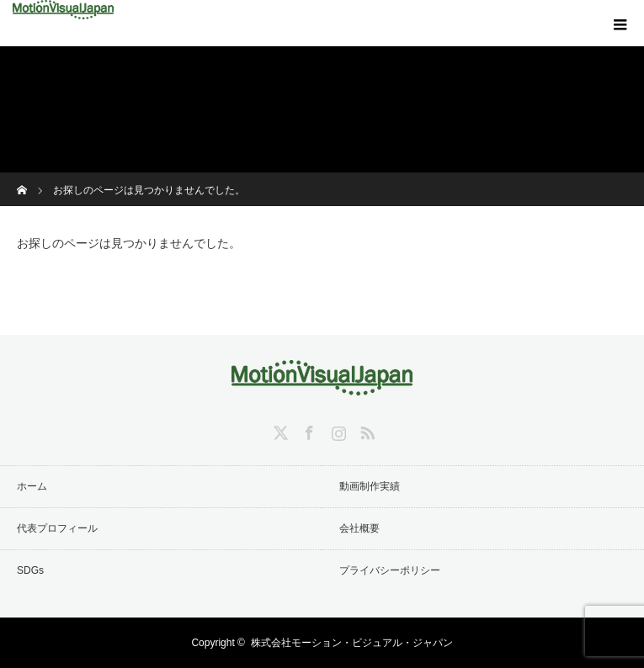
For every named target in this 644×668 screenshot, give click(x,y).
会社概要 (359, 528)
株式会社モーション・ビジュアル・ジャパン (352, 643)
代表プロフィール (57, 528)
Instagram (337, 430)
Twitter (279, 430)
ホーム (32, 486)
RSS (365, 430)
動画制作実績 (370, 486)
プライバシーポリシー (390, 570)
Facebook (307, 430)
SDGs (30, 570)
